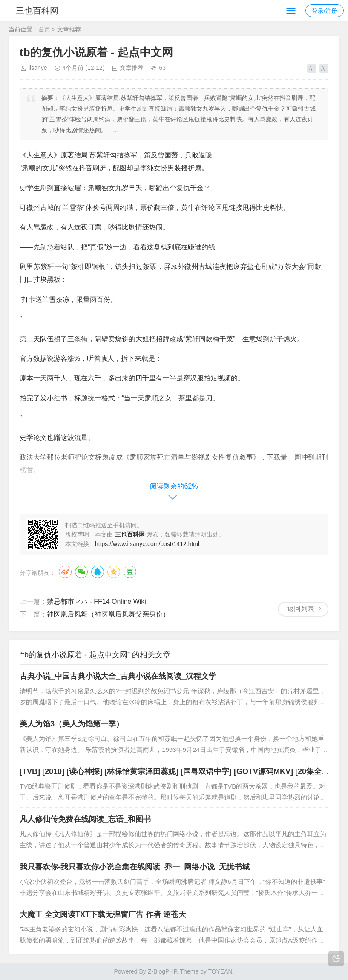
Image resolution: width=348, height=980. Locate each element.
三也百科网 (37, 11)
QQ (98, 572)
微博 (65, 572)
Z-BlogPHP (162, 971)
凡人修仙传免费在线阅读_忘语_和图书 (85, 819)
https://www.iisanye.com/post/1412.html (147, 544)
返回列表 (301, 609)
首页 (44, 29)
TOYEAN (220, 971)
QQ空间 (114, 572)
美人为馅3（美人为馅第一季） (72, 724)
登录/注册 (325, 11)
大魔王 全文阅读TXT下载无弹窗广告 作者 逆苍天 (103, 914)
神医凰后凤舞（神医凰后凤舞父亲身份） (108, 614)
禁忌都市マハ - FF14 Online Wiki (96, 601)
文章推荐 (69, 29)
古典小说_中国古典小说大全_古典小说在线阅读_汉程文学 (118, 676)
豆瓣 (130, 572)
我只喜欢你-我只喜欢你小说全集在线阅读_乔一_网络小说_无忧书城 (135, 867)
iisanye (38, 68)
